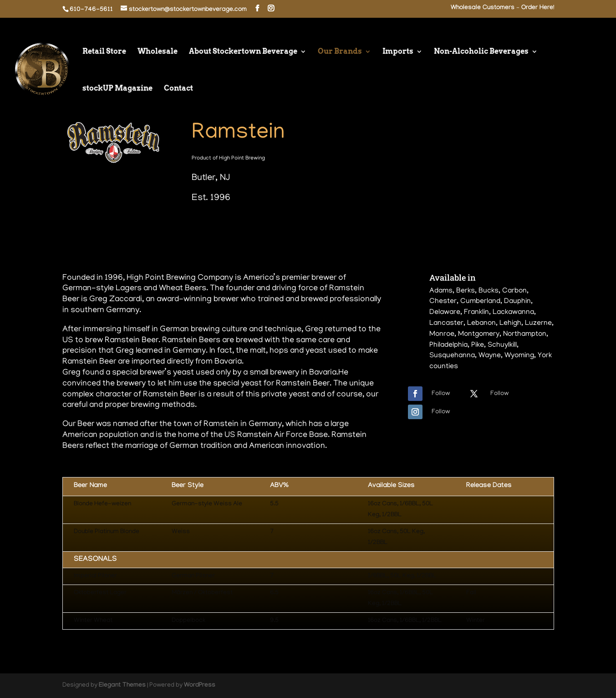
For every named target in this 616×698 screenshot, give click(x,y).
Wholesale (158, 52)
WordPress (200, 686)
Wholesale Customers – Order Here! (502, 8)
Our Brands (340, 52)
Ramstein (238, 134)
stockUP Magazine (117, 89)
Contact (178, 89)
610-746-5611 (91, 10)
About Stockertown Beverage (243, 52)
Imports (398, 52)
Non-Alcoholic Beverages (481, 52)
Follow (441, 394)
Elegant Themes (122, 686)
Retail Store (104, 52)
